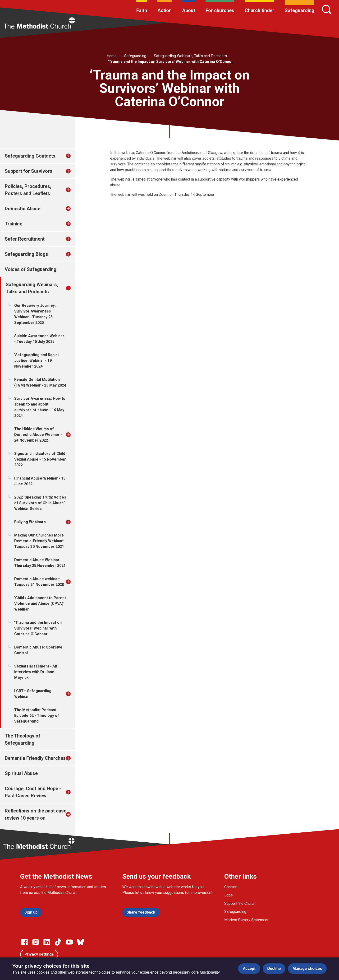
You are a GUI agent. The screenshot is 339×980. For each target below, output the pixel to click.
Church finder (259, 10)
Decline (274, 968)
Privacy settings (39, 954)
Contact (231, 887)
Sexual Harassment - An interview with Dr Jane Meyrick (36, 672)
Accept (249, 968)
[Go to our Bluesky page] (80, 942)
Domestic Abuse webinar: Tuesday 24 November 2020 (39, 582)
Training (14, 224)
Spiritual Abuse (21, 773)
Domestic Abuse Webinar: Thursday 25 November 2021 (40, 563)
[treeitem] (73, 156)
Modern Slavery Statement (246, 920)
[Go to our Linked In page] (47, 942)
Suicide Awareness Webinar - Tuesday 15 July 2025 (39, 339)
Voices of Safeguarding (31, 269)
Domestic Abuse (23, 209)
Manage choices (307, 968)
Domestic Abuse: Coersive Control (38, 650)
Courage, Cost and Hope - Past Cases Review (33, 792)
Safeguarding (300, 10)
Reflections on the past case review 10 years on (36, 814)
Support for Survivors (29, 171)
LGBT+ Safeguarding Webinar (33, 694)
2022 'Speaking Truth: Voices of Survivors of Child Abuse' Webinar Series (40, 503)
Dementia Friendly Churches (35, 758)
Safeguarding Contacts (30, 156)
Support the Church (240, 903)
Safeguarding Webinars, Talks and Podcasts (190, 56)
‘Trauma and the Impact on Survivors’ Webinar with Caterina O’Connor (170, 62)
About (189, 10)
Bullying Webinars (30, 522)
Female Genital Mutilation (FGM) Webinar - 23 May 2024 (40, 382)
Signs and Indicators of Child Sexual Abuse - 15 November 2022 (40, 459)
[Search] (327, 9)
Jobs (229, 895)
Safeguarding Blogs (26, 254)
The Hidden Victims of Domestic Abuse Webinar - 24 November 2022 (38, 435)
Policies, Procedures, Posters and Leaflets (28, 190)
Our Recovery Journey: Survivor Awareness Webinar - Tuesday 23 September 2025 (35, 314)
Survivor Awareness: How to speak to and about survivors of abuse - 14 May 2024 (40, 407)
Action (165, 10)
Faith (142, 10)
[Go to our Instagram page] (36, 942)
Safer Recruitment (25, 239)
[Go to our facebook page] (24, 942)
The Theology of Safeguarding (23, 739)
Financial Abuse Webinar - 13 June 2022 (40, 481)
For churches (220, 10)
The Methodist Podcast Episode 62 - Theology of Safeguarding (37, 716)
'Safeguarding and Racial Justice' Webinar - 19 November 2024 (36, 361)
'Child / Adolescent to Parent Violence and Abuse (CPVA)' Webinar (40, 604)
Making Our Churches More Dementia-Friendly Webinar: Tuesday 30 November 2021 (39, 541)
